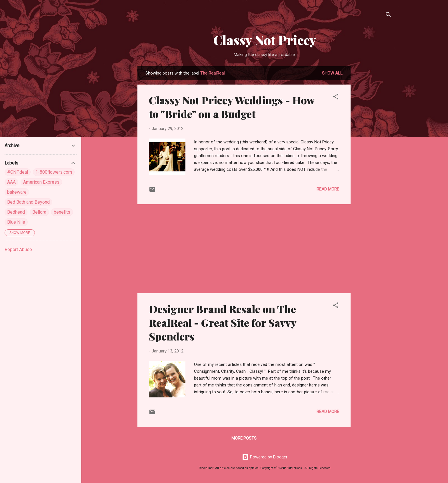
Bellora (39, 212)
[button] (336, 98)
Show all (332, 73)
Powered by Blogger (265, 457)
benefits (62, 212)
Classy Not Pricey (265, 40)
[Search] (388, 16)
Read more (328, 189)
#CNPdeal (18, 172)
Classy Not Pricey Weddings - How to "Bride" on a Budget (232, 107)
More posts (244, 438)
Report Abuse (18, 249)
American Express (41, 182)
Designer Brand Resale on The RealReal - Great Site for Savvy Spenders (223, 322)
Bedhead (16, 212)
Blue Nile (16, 222)
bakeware (17, 192)
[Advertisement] (373, 152)
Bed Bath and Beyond (28, 202)
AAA (11, 182)
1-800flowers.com (54, 172)
